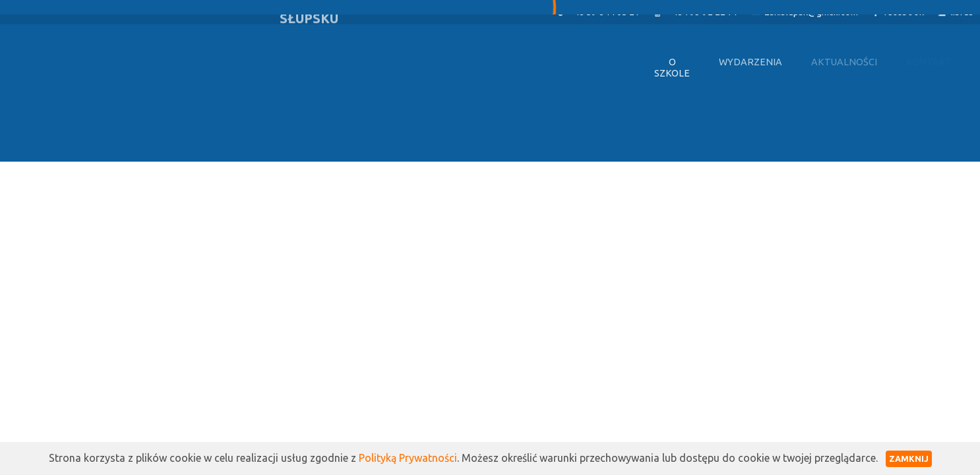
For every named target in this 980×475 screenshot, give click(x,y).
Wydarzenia (750, 62)
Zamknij (909, 459)
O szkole (672, 68)
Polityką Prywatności (408, 458)
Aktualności (844, 62)
